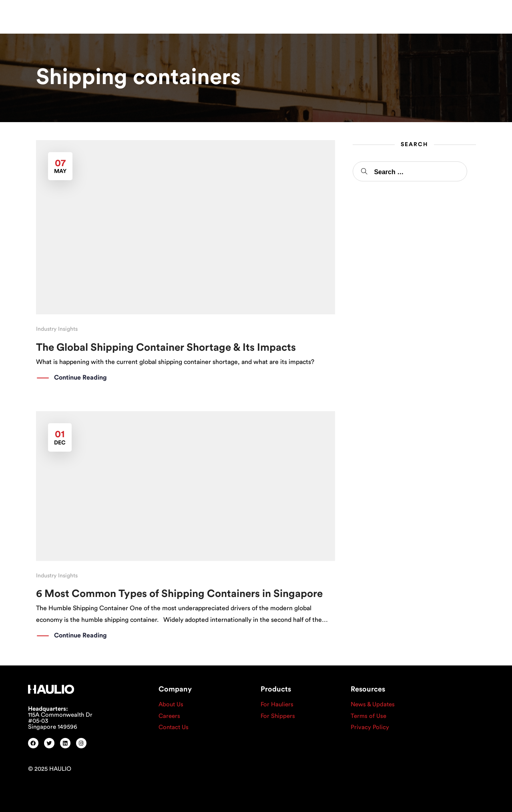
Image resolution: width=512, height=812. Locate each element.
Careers (169, 716)
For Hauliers (277, 704)
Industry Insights (57, 329)
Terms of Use (368, 716)
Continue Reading (80, 378)
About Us (171, 704)
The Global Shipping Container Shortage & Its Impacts (166, 348)
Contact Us (174, 727)
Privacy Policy (370, 727)
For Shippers (278, 716)
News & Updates (373, 704)
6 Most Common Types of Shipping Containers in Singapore (179, 594)
